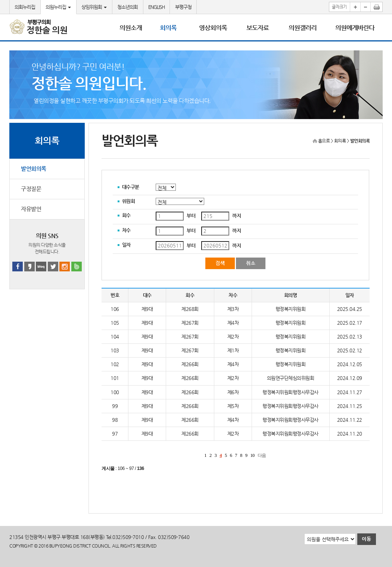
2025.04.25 (350, 309)
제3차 (233, 309)
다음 (262, 455)
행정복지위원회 (291, 309)
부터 (191, 216)
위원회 (129, 201)
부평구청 (183, 7)
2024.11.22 (350, 420)
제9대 (147, 309)
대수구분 (131, 187)
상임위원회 (94, 7)
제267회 (190, 323)
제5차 (233, 406)
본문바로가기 (0, 0)
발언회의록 (34, 169)
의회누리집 (25, 7)
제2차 (233, 337)
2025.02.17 (350, 323)
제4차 (233, 323)
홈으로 (324, 141)
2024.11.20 (350, 434)
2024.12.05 (350, 364)
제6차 (233, 392)
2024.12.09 (350, 378)
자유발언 (31, 209)
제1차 (233, 350)
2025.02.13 (350, 337)
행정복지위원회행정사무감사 (290, 392)
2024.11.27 (350, 392)
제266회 (190, 364)
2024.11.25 (350, 406)
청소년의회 (127, 7)
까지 (237, 216)
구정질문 (31, 189)
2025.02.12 (350, 350)
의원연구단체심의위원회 (291, 378)
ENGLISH (156, 7)
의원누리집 (58, 7)
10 (252, 455)
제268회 (190, 309)
